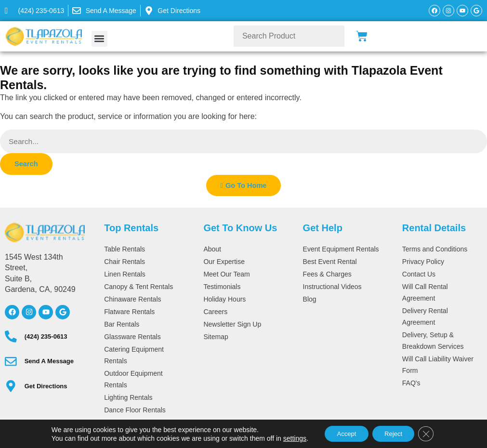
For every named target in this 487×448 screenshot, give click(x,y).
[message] (104, 11)
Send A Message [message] (47, 363)
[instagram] (29, 314)
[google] (63, 314)
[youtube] (46, 314)
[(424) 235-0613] (10, 338)
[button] (99, 39)
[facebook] (12, 314)
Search (27, 165)
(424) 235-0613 (44, 338)
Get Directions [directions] (44, 388)
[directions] (10, 388)
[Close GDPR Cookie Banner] (432, 433)
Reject (395, 433)
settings (288, 437)
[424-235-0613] (34, 11)
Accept (343, 433)
